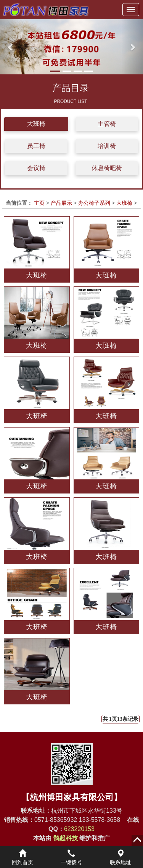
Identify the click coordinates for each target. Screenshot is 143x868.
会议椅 (36, 168)
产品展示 (61, 203)
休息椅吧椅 (107, 168)
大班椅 (36, 124)
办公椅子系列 (94, 203)
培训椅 (107, 146)
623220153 (79, 829)
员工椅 (36, 146)
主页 (39, 203)
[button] (11, 47)
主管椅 (107, 124)
